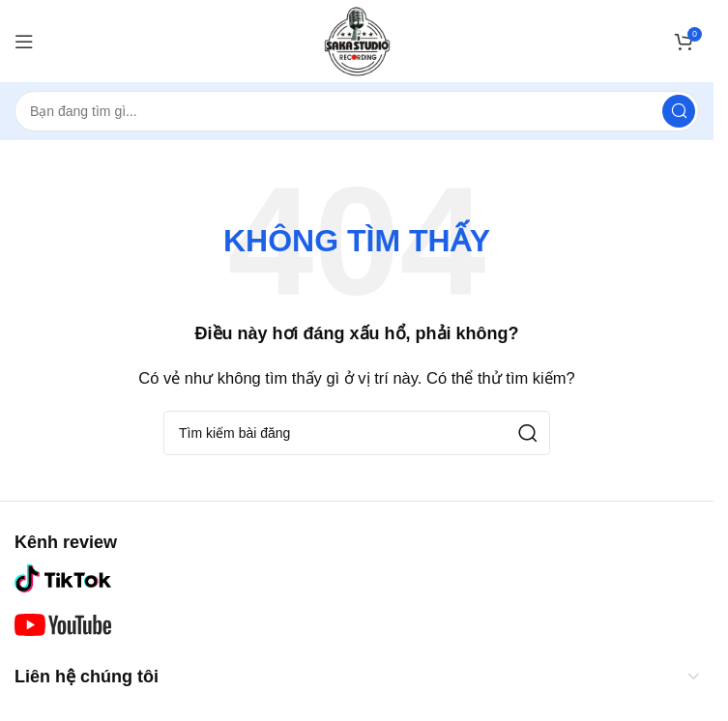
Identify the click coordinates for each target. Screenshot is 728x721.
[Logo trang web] (357, 39)
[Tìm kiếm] (357, 111)
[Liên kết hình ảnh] (63, 577)
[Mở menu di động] (24, 42)
